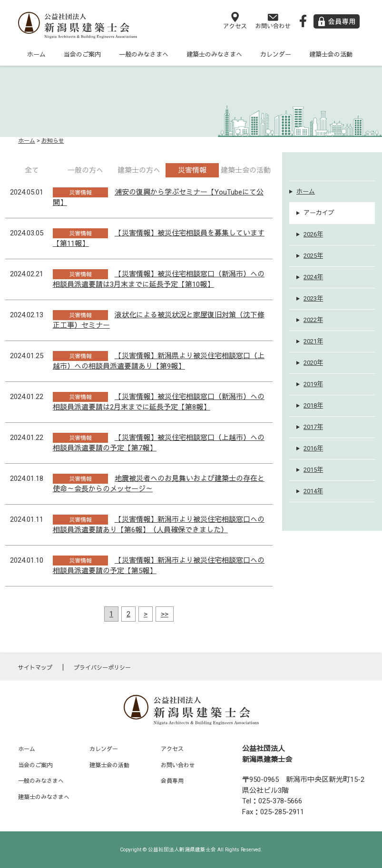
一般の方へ (85, 170)
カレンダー (276, 54)
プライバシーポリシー (102, 668)
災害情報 (192, 170)
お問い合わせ (178, 765)
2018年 (313, 405)
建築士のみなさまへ (214, 54)
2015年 (313, 470)
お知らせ (53, 141)
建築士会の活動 (331, 54)
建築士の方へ (139, 170)
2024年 (313, 277)
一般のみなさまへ (144, 54)
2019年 (313, 384)
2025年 (313, 256)
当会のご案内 (82, 54)
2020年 (313, 363)
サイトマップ (35, 668)
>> (165, 614)
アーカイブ (319, 213)
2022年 (313, 320)
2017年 (313, 427)
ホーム (36, 54)
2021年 (313, 341)
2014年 (313, 491)
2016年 (313, 448)
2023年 (313, 298)
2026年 (313, 234)
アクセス (172, 749)
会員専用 (172, 781)
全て (32, 170)
